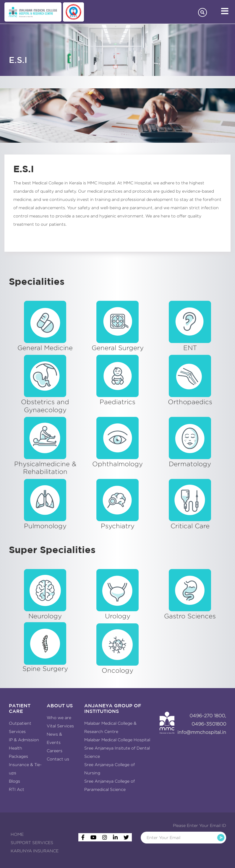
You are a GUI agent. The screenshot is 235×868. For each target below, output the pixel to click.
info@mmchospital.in (202, 732)
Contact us (58, 759)
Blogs (14, 781)
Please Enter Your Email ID (200, 825)
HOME (17, 834)
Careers (55, 751)
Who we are (59, 718)
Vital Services (60, 726)
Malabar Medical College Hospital (117, 740)
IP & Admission (24, 740)
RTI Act (17, 789)
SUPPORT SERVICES (32, 843)
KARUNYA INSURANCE (35, 851)
